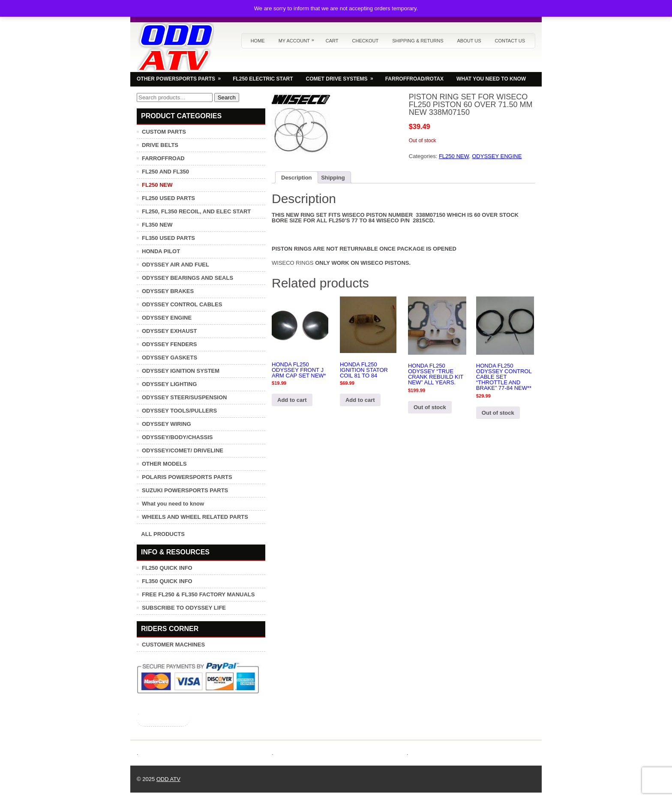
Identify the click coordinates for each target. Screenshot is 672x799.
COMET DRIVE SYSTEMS (342, 76)
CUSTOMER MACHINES (173, 645)
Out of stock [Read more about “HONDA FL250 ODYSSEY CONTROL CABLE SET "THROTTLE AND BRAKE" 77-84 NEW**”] (498, 413)
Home (258, 41)
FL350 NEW (157, 225)
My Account (298, 38)
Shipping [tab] (333, 178)
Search (227, 97)
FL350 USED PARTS (168, 238)
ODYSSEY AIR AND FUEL (175, 265)
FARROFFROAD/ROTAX (414, 79)
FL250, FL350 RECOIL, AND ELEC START (196, 211)
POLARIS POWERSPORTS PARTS (187, 477)
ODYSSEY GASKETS (169, 358)
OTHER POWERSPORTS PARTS (181, 76)
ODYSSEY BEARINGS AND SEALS (187, 278)
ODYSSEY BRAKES (168, 291)
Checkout (366, 41)
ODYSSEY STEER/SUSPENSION (184, 397)
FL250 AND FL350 (165, 172)
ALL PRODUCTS (163, 534)
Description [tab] (297, 178)
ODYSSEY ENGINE (497, 156)
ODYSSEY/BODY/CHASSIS (177, 437)
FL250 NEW (454, 156)
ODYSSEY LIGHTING (169, 384)
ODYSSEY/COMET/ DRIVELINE (183, 450)
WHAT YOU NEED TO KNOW (491, 79)
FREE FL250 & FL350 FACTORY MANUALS (198, 594)
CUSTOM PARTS (164, 132)
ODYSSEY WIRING (166, 424)
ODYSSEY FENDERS (169, 344)
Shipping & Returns (418, 41)
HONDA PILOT (161, 251)
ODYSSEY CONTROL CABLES (182, 304)
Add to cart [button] (292, 400)
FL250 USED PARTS (168, 198)
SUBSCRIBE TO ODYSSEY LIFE (184, 608)
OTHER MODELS (164, 464)
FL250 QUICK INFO (167, 568)
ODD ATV (168, 779)
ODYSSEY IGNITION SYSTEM (181, 371)
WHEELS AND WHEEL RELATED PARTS (195, 517)
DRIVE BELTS (160, 145)
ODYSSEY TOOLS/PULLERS (179, 411)
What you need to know (173, 504)
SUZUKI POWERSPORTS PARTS (185, 490)
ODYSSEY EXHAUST (169, 331)
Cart (332, 41)
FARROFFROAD (163, 158)
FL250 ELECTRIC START (263, 79)
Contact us (510, 41)
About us (469, 41)
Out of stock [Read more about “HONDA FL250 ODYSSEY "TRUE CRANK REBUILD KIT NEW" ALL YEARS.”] (430, 407)
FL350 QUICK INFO (167, 581)
